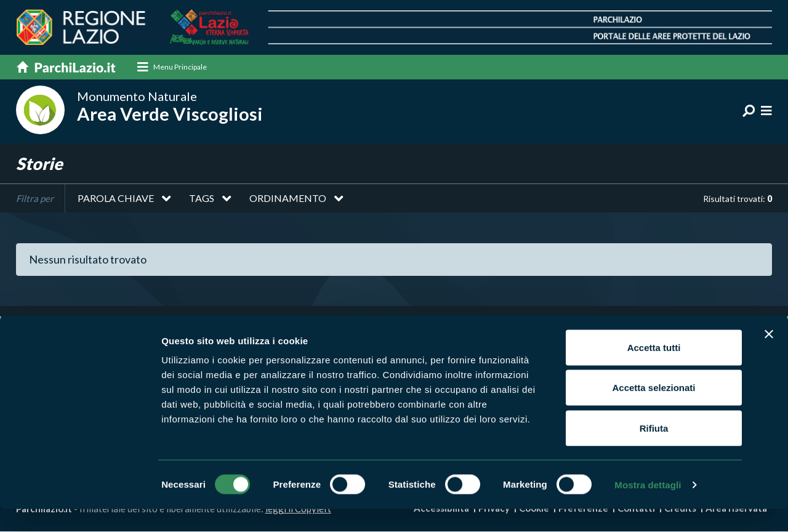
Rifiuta (654, 451)
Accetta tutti (654, 370)
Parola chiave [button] (116, 199)
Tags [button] (202, 199)
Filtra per (35, 199)
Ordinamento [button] (288, 199)
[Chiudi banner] (769, 357)
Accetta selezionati (653, 411)
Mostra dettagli (648, 508)
